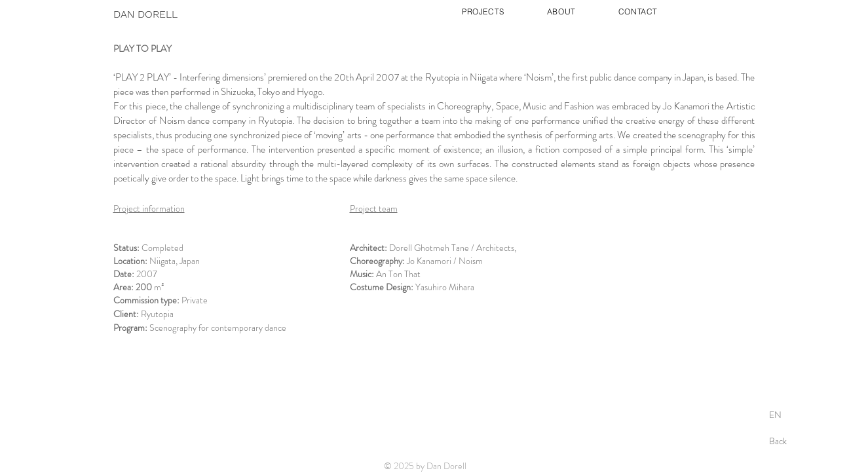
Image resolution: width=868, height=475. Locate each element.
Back (778, 441)
